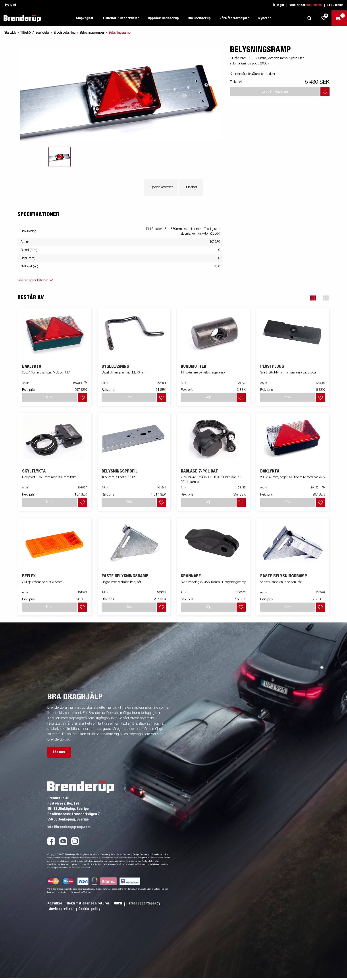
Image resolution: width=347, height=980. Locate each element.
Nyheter (265, 18)
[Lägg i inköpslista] (325, 92)
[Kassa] (339, 18)
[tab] (60, 157)
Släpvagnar (85, 18)
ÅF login (278, 5)
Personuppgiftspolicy (143, 903)
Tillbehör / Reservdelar (121, 18)
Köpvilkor (55, 903)
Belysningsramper (92, 33)
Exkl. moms (335, 5)
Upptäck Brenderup (163, 18)
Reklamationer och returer (89, 903)
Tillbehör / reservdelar (35, 33)
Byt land (10, 5)
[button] (313, 298)
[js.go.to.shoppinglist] (324, 18)
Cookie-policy (89, 909)
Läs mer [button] (59, 752)
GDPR (118, 903)
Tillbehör (191, 187)
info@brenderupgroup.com (69, 827)
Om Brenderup (199, 18)
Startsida (10, 33)
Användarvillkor (62, 909)
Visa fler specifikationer (33, 280)
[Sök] (309, 18)
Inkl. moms (314, 5)
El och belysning (65, 33)
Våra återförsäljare (234, 18)
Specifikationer (161, 187)
